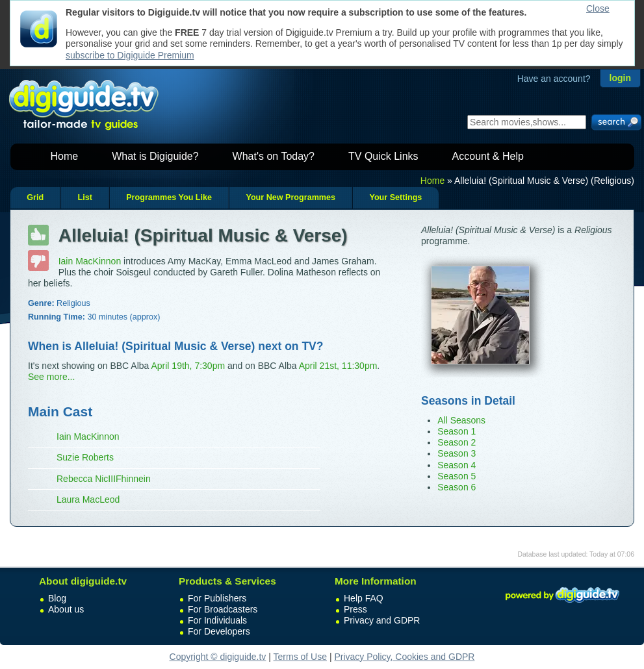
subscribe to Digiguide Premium (130, 55)
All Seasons (461, 420)
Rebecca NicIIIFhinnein (104, 479)
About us (66, 609)
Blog (57, 598)
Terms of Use (300, 657)
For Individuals (217, 620)
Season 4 (457, 465)
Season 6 (457, 487)
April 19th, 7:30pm (188, 366)
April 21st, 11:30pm (338, 366)
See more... (51, 377)
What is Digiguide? (155, 156)
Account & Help (488, 156)
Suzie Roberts (85, 457)
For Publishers (217, 598)
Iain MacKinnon (90, 261)
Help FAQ (364, 598)
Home (65, 156)
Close (598, 8)
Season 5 (457, 476)
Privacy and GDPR (382, 620)
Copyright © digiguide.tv (218, 657)
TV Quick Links (383, 156)
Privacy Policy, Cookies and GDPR (404, 657)
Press (355, 609)
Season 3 (457, 453)
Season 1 (457, 431)
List (84, 197)
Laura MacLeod (88, 499)
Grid (35, 197)
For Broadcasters (223, 609)
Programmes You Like (169, 197)
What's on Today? (274, 156)
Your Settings (395, 197)
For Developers (219, 631)
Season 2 (457, 442)
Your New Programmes (290, 197)
